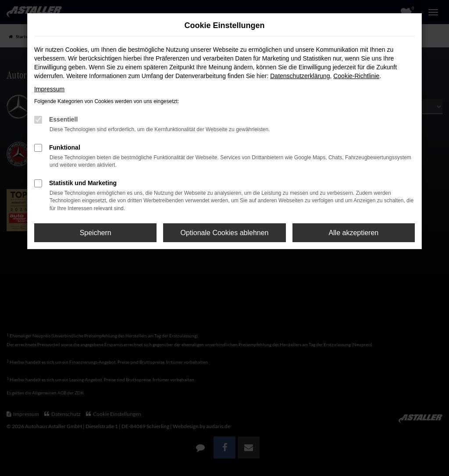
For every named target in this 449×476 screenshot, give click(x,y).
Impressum (49, 89)
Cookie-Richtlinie (356, 76)
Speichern (96, 233)
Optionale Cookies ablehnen (224, 233)
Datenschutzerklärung (300, 76)
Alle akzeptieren (353, 233)
